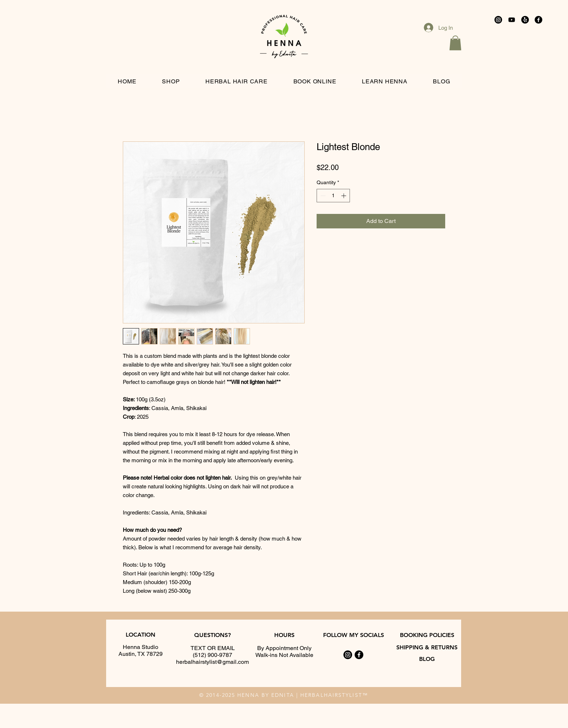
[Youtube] (512, 20)
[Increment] (344, 196)
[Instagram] (498, 20)
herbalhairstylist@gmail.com (212, 662)
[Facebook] (538, 20)
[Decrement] (322, 196)
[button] (455, 43)
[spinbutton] (333, 196)
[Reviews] (525, 20)
